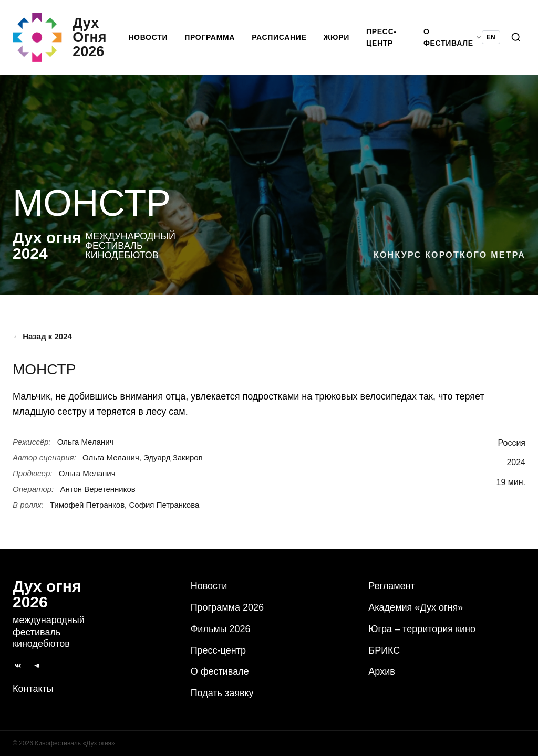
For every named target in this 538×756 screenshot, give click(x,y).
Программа (213, 40)
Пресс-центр (385, 40)
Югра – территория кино (422, 629)
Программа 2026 (227, 607)
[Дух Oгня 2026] (72, 40)
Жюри (340, 40)
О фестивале (220, 672)
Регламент (391, 586)
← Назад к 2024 (42, 342)
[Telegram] (37, 666)
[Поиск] (516, 40)
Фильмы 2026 (221, 629)
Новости (152, 40)
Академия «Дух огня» (416, 607)
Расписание (283, 40)
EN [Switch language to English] (491, 40)
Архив (381, 672)
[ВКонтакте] (18, 666)
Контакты (33, 689)
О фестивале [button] (453, 40)
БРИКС (384, 650)
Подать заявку (222, 693)
